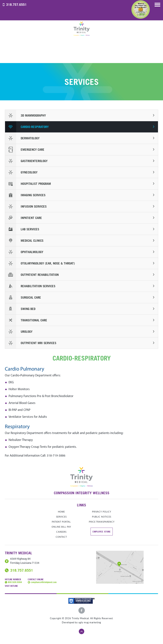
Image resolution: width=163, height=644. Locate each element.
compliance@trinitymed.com (44, 582)
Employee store (102, 532)
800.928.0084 (15, 582)
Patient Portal (61, 522)
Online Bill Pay (61, 527)
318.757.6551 (16, 5)
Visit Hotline (11, 586)
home (61, 512)
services (61, 517)
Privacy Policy (102, 512)
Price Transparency (102, 522)
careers (61, 532)
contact (61, 537)
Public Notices (102, 517)
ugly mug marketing (90, 622)
